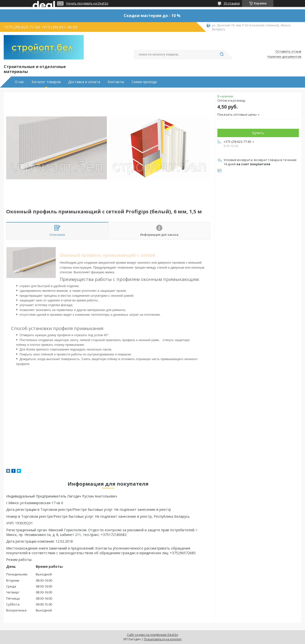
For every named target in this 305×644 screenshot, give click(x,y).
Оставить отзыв (288, 52)
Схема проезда (144, 82)
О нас (19, 82)
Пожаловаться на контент (163, 639)
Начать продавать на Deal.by (87, 3)
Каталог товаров (46, 82)
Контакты (116, 82)
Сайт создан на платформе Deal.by (153, 635)
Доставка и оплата (84, 82)
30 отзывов (232, 3)
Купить (258, 133)
